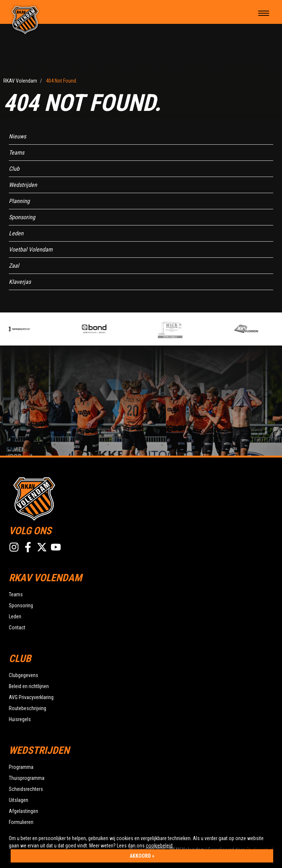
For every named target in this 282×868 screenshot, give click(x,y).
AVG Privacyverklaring (31, 697)
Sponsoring (22, 217)
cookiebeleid (159, 846)
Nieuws (17, 136)
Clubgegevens (23, 675)
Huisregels (20, 719)
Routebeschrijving (28, 708)
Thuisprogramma (27, 778)
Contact (17, 628)
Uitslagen (19, 800)
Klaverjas (20, 282)
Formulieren (21, 822)
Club (14, 169)
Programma (21, 767)
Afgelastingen (23, 811)
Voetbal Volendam (31, 249)
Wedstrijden (23, 185)
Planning (19, 201)
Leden (16, 233)
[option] (40, 329)
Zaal (14, 266)
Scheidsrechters (26, 789)
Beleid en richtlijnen (29, 686)
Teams (17, 153)
